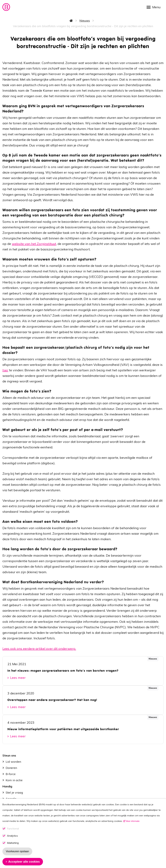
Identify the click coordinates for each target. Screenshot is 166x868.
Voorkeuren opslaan (17, 857)
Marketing (13, 849)
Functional (13, 835)
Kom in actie (14, 780)
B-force (11, 774)
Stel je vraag (14, 793)
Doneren (11, 768)
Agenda (11, 799)
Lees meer (18, 678)
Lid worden (13, 762)
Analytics (12, 842)
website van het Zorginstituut (34, 244)
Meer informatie (133, 827)
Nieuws (85, 21)
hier (5, 370)
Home (71, 21)
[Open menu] (155, 7)
